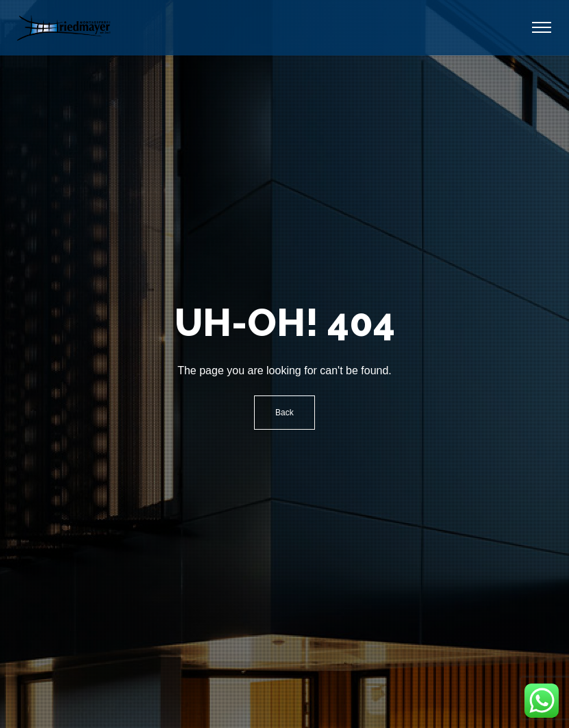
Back (284, 413)
